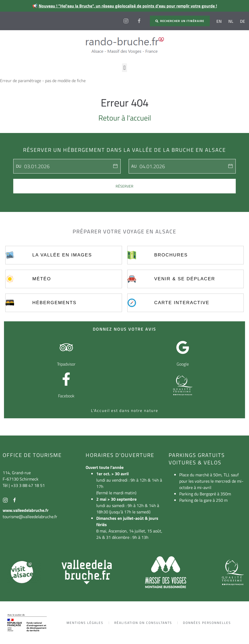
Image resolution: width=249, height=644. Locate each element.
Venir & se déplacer (185, 279)
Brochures (171, 255)
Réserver (124, 186)
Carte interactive (182, 303)
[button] (124, 68)
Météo (42, 279)
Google (183, 364)
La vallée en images (62, 255)
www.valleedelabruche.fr (26, 510)
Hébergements (54, 303)
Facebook (66, 396)
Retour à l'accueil (125, 118)
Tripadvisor (66, 364)
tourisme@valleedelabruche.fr (30, 517)
